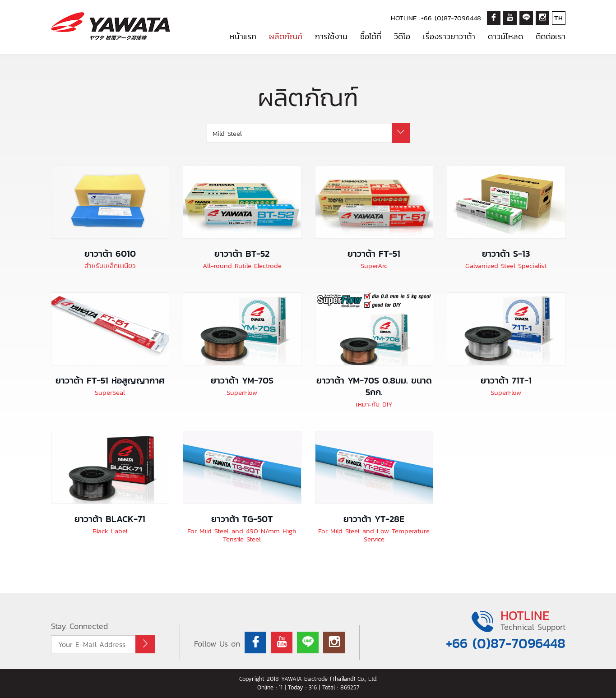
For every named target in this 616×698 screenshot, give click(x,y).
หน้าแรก (243, 36)
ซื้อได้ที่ (371, 36)
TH (558, 18)
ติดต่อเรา (551, 36)
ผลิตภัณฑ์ (286, 36)
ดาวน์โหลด (505, 36)
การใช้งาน (331, 36)
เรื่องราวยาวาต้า (449, 36)
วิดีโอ (402, 36)
